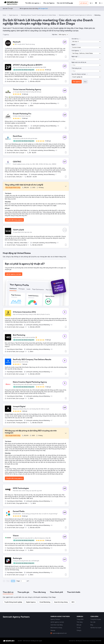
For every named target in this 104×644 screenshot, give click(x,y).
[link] (49, 3)
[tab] (8, 592)
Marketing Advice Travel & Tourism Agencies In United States (39, 15)
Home (4, 15)
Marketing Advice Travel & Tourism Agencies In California (75, 15)
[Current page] (23, 581)
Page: (18, 581)
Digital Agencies (14, 15)
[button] (91, 3)
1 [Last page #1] (29, 581)
